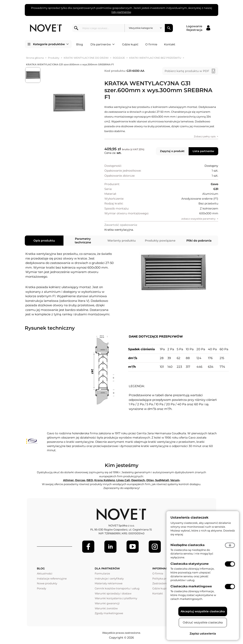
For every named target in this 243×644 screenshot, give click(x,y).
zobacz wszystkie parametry (198, 219)
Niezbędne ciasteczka (187, 545)
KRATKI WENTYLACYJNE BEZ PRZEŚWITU (155, 58)
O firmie (151, 44)
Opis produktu (44, 241)
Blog (80, 44)
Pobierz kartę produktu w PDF (187, 71)
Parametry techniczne (83, 241)
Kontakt (170, 44)
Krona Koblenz (105, 480)
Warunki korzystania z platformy (116, 598)
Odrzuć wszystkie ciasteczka (203, 622)
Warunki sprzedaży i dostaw (113, 593)
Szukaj (169, 28)
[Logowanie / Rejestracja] (198, 28)
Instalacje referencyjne (52, 578)
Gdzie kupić (130, 44)
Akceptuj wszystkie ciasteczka (203, 611)
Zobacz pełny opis (205, 136)
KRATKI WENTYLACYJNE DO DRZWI (86, 58)
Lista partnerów (203, 151)
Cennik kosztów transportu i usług (117, 588)
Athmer (68, 480)
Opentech (138, 480)
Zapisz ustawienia (203, 634)
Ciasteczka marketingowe (191, 586)
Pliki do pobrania (199, 241)
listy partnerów (121, 12)
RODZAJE (119, 58)
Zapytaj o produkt (172, 151)
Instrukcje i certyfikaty (109, 578)
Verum (175, 480)
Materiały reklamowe (109, 583)
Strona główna (35, 58)
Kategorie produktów (51, 44)
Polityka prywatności (166, 578)
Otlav (150, 480)
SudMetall (162, 480)
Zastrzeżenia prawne (166, 583)
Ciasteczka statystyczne (190, 564)
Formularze (102, 573)
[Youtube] (133, 547)
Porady (42, 588)
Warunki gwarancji (107, 603)
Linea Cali (123, 480)
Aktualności (45, 573)
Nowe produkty (47, 583)
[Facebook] (88, 547)
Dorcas (80, 480)
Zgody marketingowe (109, 613)
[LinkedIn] (110, 547)
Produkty (54, 58)
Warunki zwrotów (106, 608)
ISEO (90, 480)
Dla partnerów (103, 44)
